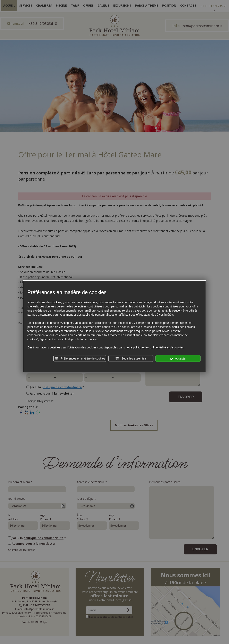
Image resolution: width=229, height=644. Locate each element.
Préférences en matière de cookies (80, 359)
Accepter (178, 359)
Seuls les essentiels (131, 359)
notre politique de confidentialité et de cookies (155, 347)
